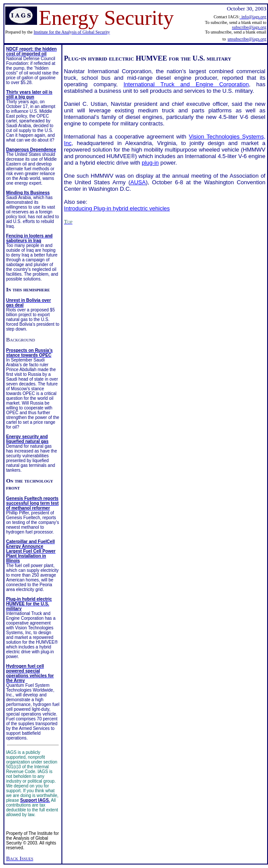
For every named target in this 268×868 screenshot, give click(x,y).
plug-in (150, 163)
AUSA (138, 182)
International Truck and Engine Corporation (186, 84)
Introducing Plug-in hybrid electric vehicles (117, 208)
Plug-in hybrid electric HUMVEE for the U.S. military (148, 58)
